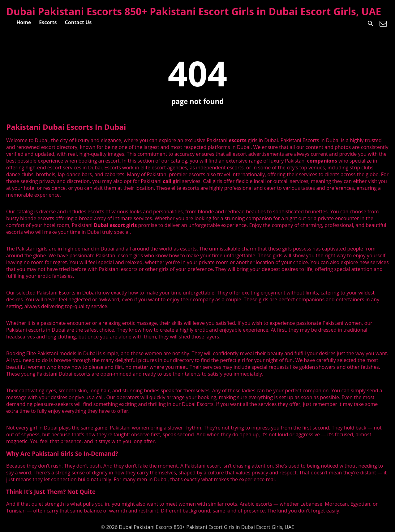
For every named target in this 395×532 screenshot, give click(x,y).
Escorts (48, 22)
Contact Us (78, 22)
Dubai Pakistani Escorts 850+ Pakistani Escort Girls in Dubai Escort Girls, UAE (194, 11)
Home (24, 22)
